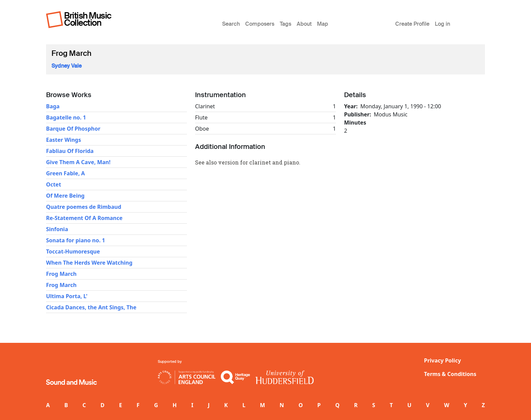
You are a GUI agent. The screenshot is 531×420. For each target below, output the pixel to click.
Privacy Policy (442, 360)
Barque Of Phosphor (73, 129)
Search (231, 24)
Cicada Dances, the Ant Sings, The (91, 307)
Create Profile (412, 24)
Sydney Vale (67, 66)
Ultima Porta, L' (67, 296)
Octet (54, 184)
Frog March (61, 274)
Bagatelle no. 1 (66, 117)
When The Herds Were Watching (89, 263)
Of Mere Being (65, 196)
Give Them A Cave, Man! (78, 162)
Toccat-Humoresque (73, 251)
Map (323, 24)
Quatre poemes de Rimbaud (84, 207)
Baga (53, 106)
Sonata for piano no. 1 (76, 240)
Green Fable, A (66, 173)
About (304, 24)
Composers (260, 24)
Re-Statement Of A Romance (84, 218)
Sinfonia (57, 229)
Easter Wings (63, 140)
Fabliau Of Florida (70, 151)
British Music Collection (88, 19)
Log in (442, 24)
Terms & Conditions (450, 374)
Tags (285, 24)
